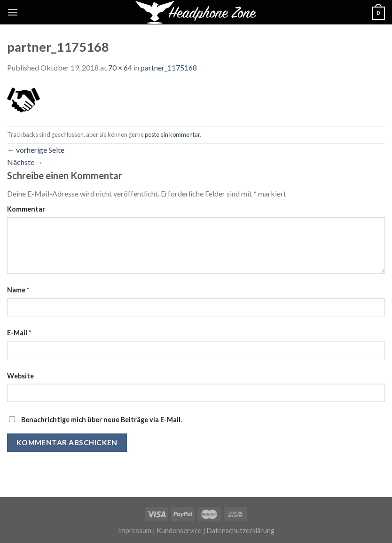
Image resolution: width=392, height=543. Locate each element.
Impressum (135, 531)
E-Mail (19, 333)
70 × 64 (120, 67)
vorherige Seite (36, 150)
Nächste (25, 162)
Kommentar (26, 209)
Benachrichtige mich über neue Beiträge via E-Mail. (102, 420)
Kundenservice (179, 531)
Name (18, 290)
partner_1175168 (169, 67)
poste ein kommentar (172, 134)
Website (20, 376)
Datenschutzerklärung (241, 531)
